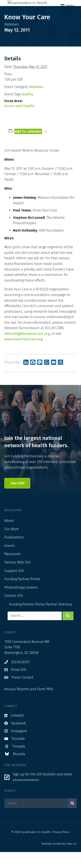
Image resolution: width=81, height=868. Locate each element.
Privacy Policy (61, 848)
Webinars (36, 103)
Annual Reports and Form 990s (29, 705)
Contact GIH (14, 612)
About (9, 536)
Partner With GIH (17, 578)
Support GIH (14, 587)
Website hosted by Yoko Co (59, 859)
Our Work (12, 545)
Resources (13, 570)
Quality (27, 110)
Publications (14, 553)
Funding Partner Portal (22, 595)
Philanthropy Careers (21, 603)
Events (10, 561)
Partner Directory (59, 620)
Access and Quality (19, 122)
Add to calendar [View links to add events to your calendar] (28, 147)
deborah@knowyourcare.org (27, 349)
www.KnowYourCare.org (24, 355)
